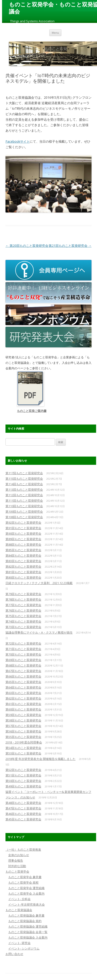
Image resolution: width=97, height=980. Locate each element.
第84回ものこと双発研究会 (23, 555)
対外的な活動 (17, 866)
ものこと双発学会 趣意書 (25, 877)
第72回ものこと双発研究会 (23, 643)
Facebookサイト (18, 141)
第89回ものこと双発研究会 (23, 539)
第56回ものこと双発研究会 (23, 731)
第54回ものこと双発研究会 (23, 748)
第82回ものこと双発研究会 (23, 566)
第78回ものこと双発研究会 (23, 599)
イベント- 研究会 (19, 943)
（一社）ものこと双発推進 (23, 849)
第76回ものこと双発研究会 (23, 610)
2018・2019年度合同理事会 (24, 742)
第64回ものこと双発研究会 (23, 687)
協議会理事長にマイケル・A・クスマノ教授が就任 (39, 632)
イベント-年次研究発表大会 (26, 904)
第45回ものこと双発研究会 (23, 819)
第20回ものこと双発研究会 (27, 246)
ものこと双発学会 (17, 871)
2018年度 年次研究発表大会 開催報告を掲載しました (41, 759)
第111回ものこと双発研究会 (24, 501)
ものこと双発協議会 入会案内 (28, 937)
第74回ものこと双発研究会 (23, 621)
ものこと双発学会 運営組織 (26, 888)
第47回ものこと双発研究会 (23, 808)
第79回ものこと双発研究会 (23, 594)
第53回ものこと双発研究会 (23, 753)
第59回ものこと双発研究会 (23, 715)
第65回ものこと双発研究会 (23, 682)
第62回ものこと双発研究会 (23, 698)
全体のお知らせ (19, 855)
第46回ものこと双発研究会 (23, 814)
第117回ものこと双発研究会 (24, 473)
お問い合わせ (14, 954)
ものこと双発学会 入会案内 (26, 893)
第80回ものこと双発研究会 (23, 577)
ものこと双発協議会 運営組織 (28, 926)
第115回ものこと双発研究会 (24, 479)
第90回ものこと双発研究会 (23, 534)
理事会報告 (16, 860)
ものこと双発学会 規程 (23, 882)
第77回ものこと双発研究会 (23, 605)
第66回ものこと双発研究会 (23, 676)
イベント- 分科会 (19, 899)
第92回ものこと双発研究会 (23, 523)
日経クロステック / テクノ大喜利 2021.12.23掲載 (39, 583)
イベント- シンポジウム (24, 948)
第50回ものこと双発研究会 (23, 781)
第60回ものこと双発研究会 (23, 709)
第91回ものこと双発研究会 (23, 528)
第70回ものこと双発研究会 (23, 654)
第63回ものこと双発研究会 (23, 693)
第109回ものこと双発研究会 (24, 512)
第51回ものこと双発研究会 (23, 775)
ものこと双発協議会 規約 (25, 921)
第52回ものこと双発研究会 (23, 770)
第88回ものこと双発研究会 (23, 544)
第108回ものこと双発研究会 (24, 517)
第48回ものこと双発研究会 (23, 803)
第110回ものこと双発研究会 (24, 506)
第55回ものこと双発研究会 (23, 737)
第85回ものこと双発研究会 (23, 550)
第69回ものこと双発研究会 (23, 660)
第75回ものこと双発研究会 (23, 616)
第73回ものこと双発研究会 (23, 627)
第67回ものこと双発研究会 (23, 671)
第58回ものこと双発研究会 (23, 720)
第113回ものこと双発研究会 (24, 490)
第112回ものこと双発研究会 (24, 495)
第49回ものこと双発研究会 (23, 786)
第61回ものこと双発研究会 (23, 704)
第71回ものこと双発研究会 (23, 649)
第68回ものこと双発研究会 (23, 665)
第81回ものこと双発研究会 (23, 572)
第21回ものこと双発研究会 (70, 246)
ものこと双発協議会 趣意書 (26, 915)
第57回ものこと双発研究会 (23, 726)
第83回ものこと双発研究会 (23, 561)
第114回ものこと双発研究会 (24, 484)
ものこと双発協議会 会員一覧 (28, 932)
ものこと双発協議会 (19, 910)
